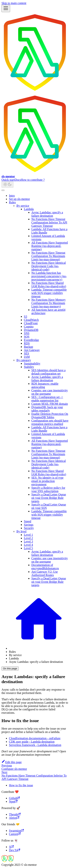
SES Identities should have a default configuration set (48, 372)
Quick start (8, 180)
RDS (27, 343)
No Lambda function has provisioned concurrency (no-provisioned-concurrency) (49, 276)
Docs (18, 180)
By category (24, 360)
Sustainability (32, 363)
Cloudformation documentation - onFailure (35, 738)
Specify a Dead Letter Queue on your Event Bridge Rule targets (49, 498)
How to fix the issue (21, 785)
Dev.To (15, 850)
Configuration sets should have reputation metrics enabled (50, 422)
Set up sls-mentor (19, 199)
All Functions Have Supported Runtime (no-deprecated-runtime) (50, 246)
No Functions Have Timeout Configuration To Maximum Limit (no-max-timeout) (48, 256)
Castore (15, 834)
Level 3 (28, 541)
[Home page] (39, 648)
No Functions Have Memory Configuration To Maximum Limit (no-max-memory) (49, 303)
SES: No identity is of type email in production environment (47, 481)
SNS (27, 333)
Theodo (15, 814)
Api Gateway (32, 350)
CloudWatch (31, 320)
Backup (28, 347)
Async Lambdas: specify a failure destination (47, 214)
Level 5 (28, 548)
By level (21, 531)
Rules (12, 202)
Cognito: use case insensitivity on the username (50, 392)
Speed (28, 521)
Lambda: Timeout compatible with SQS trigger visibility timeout (49, 293)
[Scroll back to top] (3, 190)
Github (14, 798)
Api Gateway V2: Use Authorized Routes (45, 573)
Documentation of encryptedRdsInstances (45, 567)
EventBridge (31, 340)
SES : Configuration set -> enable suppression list (47, 399)
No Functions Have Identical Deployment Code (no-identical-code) (49, 266)
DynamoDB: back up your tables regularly (47, 409)
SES (27, 353)
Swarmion (16, 831)
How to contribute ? (33, 180)
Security (29, 528)
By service (23, 206)
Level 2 (28, 538)
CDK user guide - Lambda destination (32, 742)
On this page (10, 668)
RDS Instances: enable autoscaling (45, 385)
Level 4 (28, 545)
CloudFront (31, 323)
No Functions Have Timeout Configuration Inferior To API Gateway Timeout (49, 222)
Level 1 (28, 535)
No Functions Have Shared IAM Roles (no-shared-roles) (49, 285)
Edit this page (12, 762)
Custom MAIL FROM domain (50, 404)
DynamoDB (31, 330)
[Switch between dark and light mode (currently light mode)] (7, 185)
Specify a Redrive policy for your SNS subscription (48, 489)
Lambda (29, 209)
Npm (13, 801)
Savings (29, 525)
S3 (25, 316)
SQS (27, 337)
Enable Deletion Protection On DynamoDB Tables (50, 416)
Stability (29, 367)
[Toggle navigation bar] (6, 8)
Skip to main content (14, 3)
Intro (12, 196)
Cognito (29, 327)
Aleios (14, 818)
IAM (27, 357)
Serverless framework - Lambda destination (35, 745)
